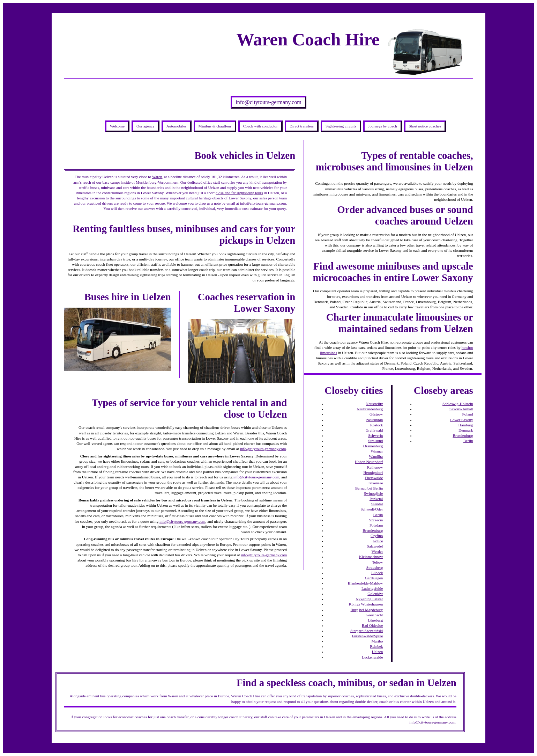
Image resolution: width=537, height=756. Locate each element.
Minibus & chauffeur (215, 126)
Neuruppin (375, 420)
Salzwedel (375, 546)
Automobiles (177, 126)
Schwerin (375, 435)
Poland (468, 414)
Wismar (377, 451)
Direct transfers (302, 126)
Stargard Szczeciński (367, 631)
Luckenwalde (372, 657)
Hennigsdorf (373, 472)
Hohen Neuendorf (369, 462)
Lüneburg (375, 620)
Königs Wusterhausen (366, 604)
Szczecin (376, 520)
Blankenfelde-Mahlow (366, 583)
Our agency (146, 126)
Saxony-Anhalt (461, 409)
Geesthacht (374, 615)
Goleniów (375, 594)
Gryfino (377, 536)
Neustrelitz (374, 404)
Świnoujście (374, 493)
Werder (377, 551)
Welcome (117, 126)
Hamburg (466, 425)
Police (378, 541)
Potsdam (376, 525)
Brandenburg (373, 530)
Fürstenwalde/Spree (368, 636)
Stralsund (375, 441)
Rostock (377, 425)
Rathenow (375, 467)
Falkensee (375, 483)
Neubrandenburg (370, 409)
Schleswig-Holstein (458, 404)
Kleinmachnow (371, 557)
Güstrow (376, 414)
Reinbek (376, 646)
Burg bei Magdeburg (367, 610)
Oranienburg (373, 446)
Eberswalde (374, 478)
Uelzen (378, 652)
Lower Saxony (462, 420)
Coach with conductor (260, 126)
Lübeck (377, 573)
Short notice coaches (425, 126)
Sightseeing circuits (341, 126)
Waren (157, 177)
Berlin (378, 515)
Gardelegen (374, 578)
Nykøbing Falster (369, 599)
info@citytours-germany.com (268, 102)
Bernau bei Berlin (369, 488)
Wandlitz (376, 456)
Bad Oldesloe (372, 625)
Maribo (377, 641)
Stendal (377, 504)
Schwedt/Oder (372, 509)
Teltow (378, 562)
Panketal (376, 499)
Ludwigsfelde (372, 588)
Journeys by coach (383, 126)
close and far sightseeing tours (239, 193)
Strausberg (375, 567)
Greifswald (374, 430)
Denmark (466, 430)
